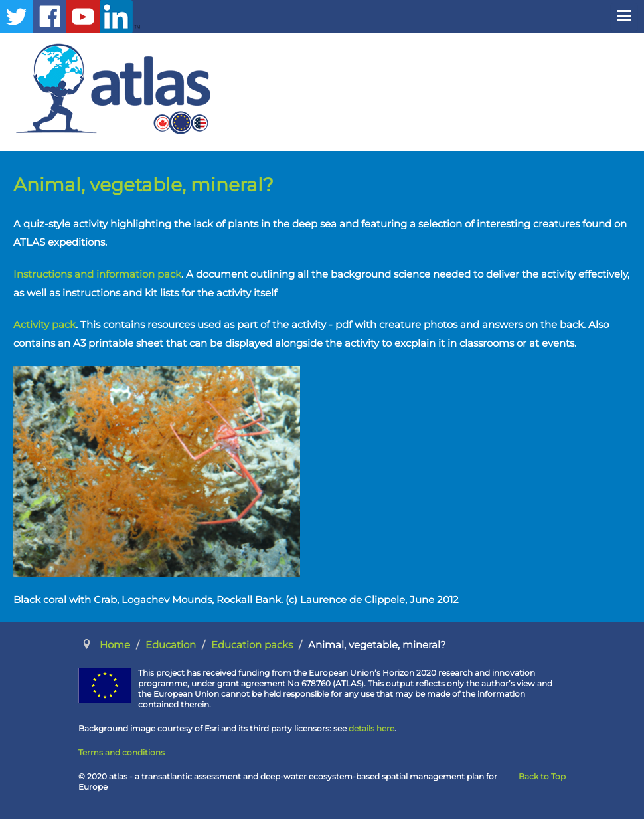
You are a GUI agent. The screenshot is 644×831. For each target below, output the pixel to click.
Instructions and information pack (97, 274)
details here (371, 728)
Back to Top (542, 776)
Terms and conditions (121, 752)
